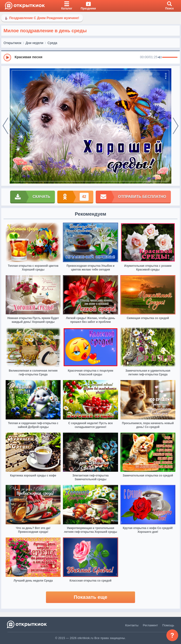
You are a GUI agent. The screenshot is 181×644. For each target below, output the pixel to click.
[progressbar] (170, 57)
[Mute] (160, 57)
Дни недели (34, 43)
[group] (90, 57)
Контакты (132, 625)
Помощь (168, 625)
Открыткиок (12, 43)
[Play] (7, 57)
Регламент (150, 625)
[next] (176, 126)
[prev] (5, 126)
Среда (52, 43)
